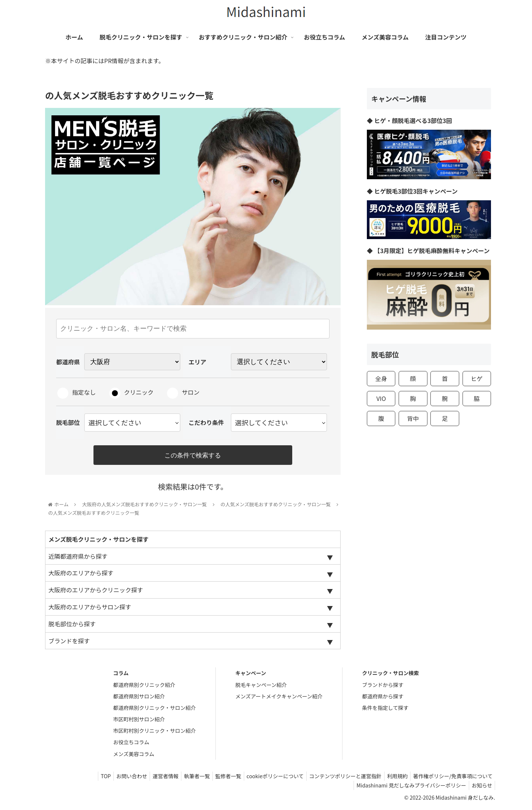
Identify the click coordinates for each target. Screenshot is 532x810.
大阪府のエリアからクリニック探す (96, 592)
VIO (381, 398)
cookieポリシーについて (267, 778)
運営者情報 (150, 778)
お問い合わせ (114, 778)
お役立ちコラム (131, 744)
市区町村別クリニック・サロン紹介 (154, 732)
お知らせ (481, 787)
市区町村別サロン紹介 (139, 721)
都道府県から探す (383, 698)
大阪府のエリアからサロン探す (90, 609)
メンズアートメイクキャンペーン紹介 (279, 698)
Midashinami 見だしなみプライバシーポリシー (408, 787)
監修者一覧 (218, 778)
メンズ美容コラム (134, 756)
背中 (413, 418)
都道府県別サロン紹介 (139, 698)
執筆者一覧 (184, 778)
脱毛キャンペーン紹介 (261, 687)
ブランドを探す (69, 643)
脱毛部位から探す (72, 626)
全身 (381, 378)
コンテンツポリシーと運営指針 (340, 778)
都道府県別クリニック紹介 (144, 687)
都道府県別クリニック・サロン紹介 (154, 709)
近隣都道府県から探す (78, 558)
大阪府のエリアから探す (81, 575)
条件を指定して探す (385, 709)
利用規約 (394, 778)
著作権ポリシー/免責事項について (452, 778)
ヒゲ (477, 378)
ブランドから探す (383, 687)
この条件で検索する (193, 455)
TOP (86, 778)
